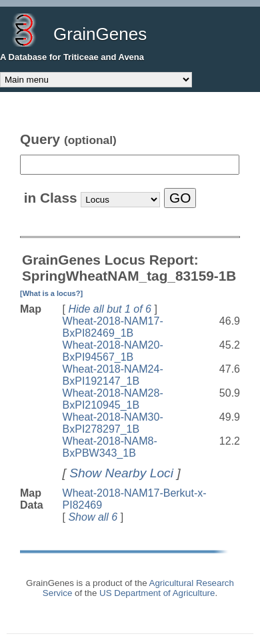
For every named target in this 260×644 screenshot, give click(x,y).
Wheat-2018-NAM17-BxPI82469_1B (113, 327)
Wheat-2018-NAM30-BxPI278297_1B (113, 423)
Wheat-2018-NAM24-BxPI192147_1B (113, 375)
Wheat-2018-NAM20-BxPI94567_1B (113, 351)
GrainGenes (100, 34)
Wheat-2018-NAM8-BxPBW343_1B (110, 447)
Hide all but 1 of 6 (110, 309)
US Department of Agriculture (157, 593)
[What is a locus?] (51, 293)
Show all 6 (93, 517)
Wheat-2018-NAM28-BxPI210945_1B (113, 399)
